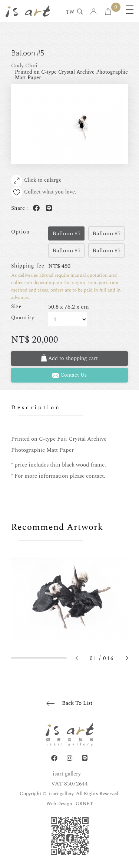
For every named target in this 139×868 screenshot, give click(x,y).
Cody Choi (24, 66)
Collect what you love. (44, 192)
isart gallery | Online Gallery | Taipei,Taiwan (28, 11)
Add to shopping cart (70, 358)
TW (70, 13)
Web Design (59, 804)
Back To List (77, 703)
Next (122, 658)
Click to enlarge (36, 181)
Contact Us (69, 375)
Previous (82, 658)
